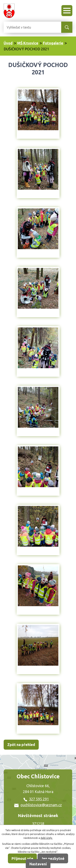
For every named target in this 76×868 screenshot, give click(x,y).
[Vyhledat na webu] (20, 27)
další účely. (47, 838)
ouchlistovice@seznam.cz (38, 805)
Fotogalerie (53, 43)
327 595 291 (36, 799)
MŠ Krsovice (28, 43)
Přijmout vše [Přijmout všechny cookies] (22, 858)
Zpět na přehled (21, 745)
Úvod (8, 43)
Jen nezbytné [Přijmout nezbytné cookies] (53, 858)
